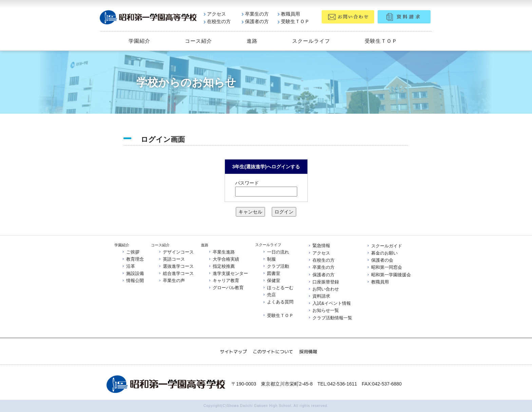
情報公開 (133, 280)
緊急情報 (319, 246)
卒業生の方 (255, 14)
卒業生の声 (172, 280)
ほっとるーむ (278, 288)
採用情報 (308, 351)
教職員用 (289, 14)
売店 (269, 295)
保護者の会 (380, 260)
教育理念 (133, 259)
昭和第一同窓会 (384, 268)
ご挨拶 (130, 252)
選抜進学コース (176, 266)
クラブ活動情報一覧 (330, 318)
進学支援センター (228, 273)
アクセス (215, 14)
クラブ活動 (276, 266)
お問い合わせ (323, 289)
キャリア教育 (224, 280)
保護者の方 (255, 21)
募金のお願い (382, 253)
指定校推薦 (221, 266)
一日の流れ (276, 252)
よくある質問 (278, 302)
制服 (269, 259)
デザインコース (176, 252)
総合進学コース (176, 273)
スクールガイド (384, 246)
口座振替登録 (323, 282)
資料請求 (319, 296)
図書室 (271, 273)
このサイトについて (273, 351)
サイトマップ (233, 351)
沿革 (128, 266)
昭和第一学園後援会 (389, 275)
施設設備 (133, 273)
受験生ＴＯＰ (293, 21)
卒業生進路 (221, 252)
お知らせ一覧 (323, 311)
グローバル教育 (226, 288)
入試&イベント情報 (329, 303)
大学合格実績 (224, 259)
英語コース (172, 259)
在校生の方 (217, 21)
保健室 (271, 280)
